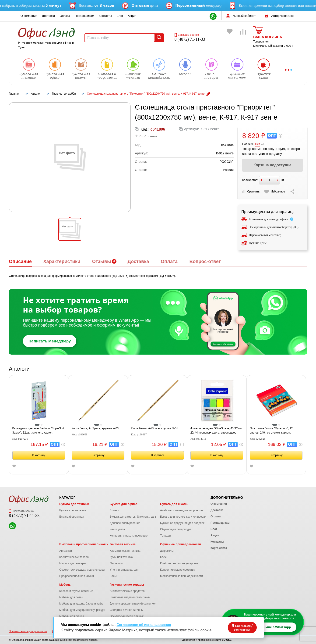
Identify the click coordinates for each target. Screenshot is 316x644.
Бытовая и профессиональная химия (88, 544)
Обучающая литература (176, 529)
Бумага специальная (73, 510)
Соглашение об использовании (144, 625)
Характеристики (62, 261)
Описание (20, 261)
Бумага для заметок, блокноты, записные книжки (141, 517)
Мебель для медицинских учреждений (84, 610)
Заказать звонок (187, 35)
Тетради (165, 536)
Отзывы (102, 261)
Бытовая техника (123, 544)
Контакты (105, 16)
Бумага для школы (174, 504)
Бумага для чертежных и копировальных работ (191, 517)
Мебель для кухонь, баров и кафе (81, 604)
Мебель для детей (71, 597)
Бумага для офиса (124, 504)
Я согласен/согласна (242, 627)
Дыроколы (167, 551)
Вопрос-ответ (205, 261)
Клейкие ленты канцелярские (179, 563)
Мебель (65, 585)
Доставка (49, 16)
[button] (70, 229)
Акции (132, 16)
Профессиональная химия (77, 576)
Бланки (114, 510)
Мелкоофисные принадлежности (181, 576)
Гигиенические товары (127, 585)
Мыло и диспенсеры (72, 563)
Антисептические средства (127, 591)
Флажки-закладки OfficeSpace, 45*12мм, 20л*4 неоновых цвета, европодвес (216, 431)
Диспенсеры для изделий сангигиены (134, 604)
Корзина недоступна (272, 165)
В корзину (39, 455)
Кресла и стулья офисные (76, 591)
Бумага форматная (72, 517)
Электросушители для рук (127, 616)
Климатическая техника (125, 551)
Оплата (65, 16)
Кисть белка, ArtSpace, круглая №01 (154, 428)
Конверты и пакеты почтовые (129, 536)
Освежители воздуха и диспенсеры (82, 570)
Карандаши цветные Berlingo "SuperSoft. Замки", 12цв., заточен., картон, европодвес (39, 431)
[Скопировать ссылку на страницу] (292, 192)
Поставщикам (84, 16)
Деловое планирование (125, 523)
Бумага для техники (74, 504)
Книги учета (117, 529)
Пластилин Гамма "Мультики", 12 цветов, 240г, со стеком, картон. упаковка (271, 431)
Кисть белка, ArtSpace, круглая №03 (95, 428)
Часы (113, 576)
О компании (29, 16)
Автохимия (66, 551)
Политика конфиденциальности (28, 631)
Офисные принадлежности (181, 544)
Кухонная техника (121, 557)
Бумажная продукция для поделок (182, 523)
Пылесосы (116, 563)
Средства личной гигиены (126, 610)
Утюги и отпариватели (124, 570)
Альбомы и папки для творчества (182, 510)
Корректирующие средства (178, 570)
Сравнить (251, 191)
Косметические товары (74, 557)
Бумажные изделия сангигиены (130, 597)
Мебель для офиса (72, 616)
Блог (120, 16)
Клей (163, 557)
